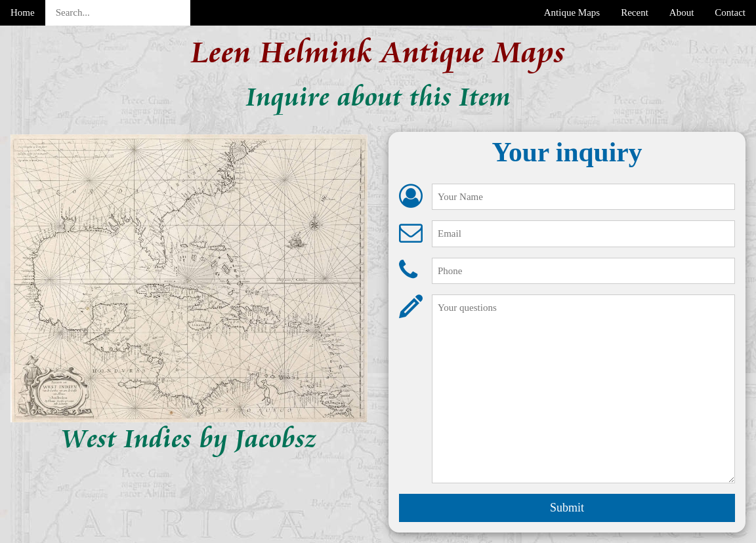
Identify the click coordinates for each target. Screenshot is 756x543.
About (682, 12)
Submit (567, 508)
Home (23, 12)
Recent (635, 12)
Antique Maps (572, 12)
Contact (730, 12)
